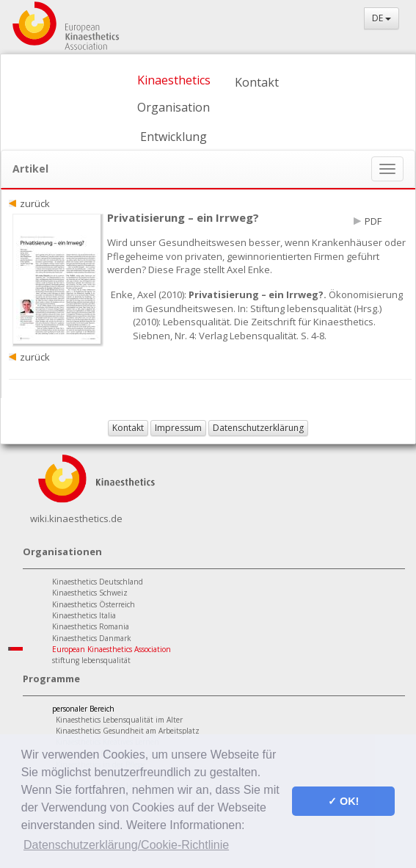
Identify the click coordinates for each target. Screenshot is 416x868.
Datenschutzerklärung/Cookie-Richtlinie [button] (126, 845)
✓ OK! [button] (343, 801)
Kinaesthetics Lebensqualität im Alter (119, 720)
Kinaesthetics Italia (84, 615)
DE (382, 18)
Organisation (174, 107)
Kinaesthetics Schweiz (90, 593)
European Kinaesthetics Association (112, 649)
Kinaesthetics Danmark (92, 638)
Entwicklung (174, 137)
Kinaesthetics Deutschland (98, 582)
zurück (35, 203)
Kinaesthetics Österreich (94, 604)
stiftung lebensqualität (91, 660)
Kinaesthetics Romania (91, 626)
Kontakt (257, 82)
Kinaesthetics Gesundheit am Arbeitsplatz (128, 731)
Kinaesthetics (174, 80)
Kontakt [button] (128, 428)
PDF (373, 221)
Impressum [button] (178, 428)
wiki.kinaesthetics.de (76, 518)
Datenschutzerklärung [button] (258, 428)
